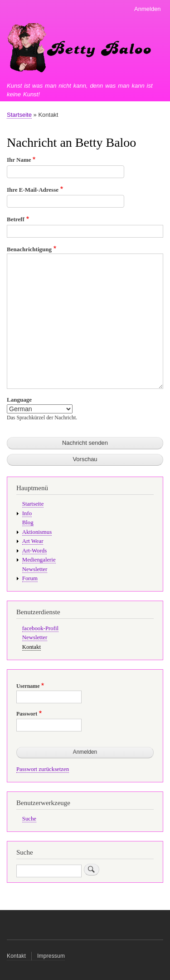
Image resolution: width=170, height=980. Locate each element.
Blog (28, 522)
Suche (29, 819)
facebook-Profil (40, 628)
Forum (30, 578)
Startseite (19, 115)
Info (27, 513)
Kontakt (32, 647)
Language (19, 400)
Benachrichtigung (29, 249)
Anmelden (148, 9)
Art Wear (33, 541)
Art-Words (34, 551)
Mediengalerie (39, 560)
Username (28, 686)
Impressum (51, 956)
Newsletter (35, 569)
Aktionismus (37, 532)
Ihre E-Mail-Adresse (33, 190)
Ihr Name (19, 160)
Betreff (16, 219)
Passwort (27, 714)
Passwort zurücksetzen (43, 769)
